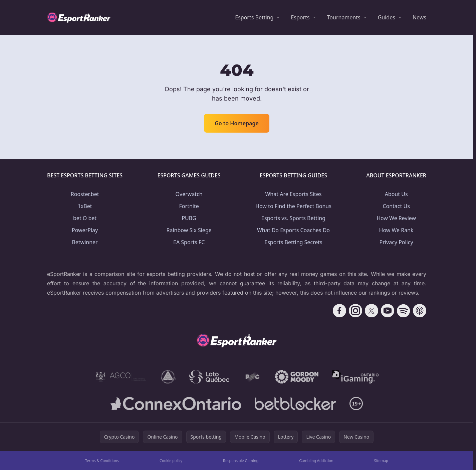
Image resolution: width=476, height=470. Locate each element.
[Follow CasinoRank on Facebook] (339, 311)
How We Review (396, 218)
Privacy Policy (396, 242)
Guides (387, 17)
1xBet (85, 206)
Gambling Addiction (316, 460)
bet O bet (85, 218)
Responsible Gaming (241, 460)
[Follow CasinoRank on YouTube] (388, 311)
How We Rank (396, 230)
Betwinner (85, 242)
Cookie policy (171, 460)
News (419, 17)
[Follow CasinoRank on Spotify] (404, 311)
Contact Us (396, 206)
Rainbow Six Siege (189, 230)
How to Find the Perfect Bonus (293, 206)
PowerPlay (85, 230)
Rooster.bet (85, 194)
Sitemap (381, 460)
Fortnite (189, 206)
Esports (300, 17)
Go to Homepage (237, 123)
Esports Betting (254, 17)
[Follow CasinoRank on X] (372, 311)
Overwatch (189, 194)
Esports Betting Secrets (293, 242)
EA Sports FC (189, 242)
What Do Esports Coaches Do (293, 230)
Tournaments (344, 17)
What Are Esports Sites (293, 194)
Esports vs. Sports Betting (293, 218)
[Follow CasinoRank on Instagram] (355, 311)
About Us (396, 194)
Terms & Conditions (102, 460)
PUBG (189, 218)
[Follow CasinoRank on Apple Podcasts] (420, 311)
